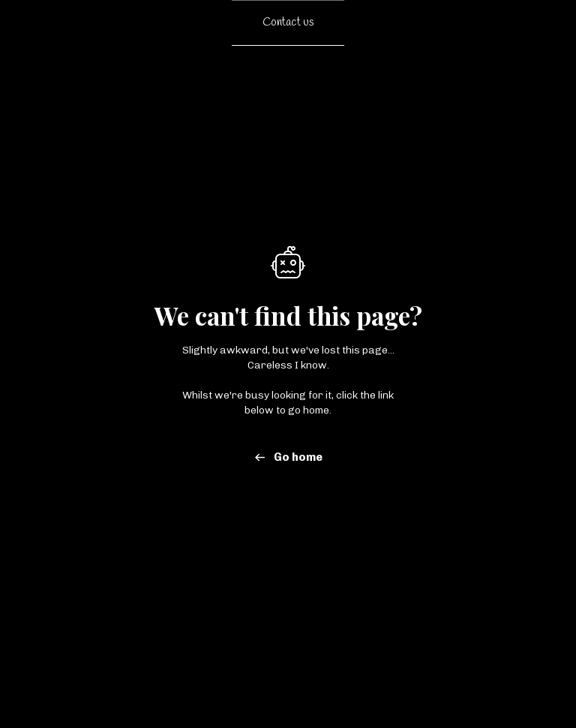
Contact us (288, 23)
